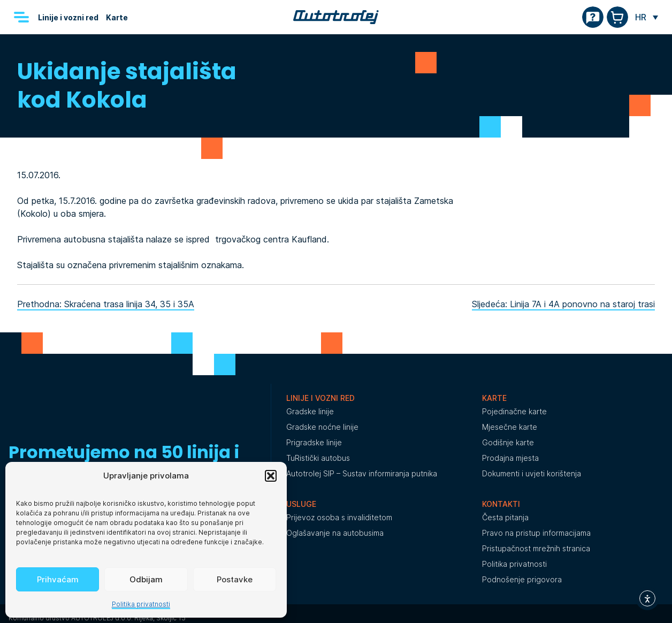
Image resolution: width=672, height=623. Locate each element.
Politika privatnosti (141, 604)
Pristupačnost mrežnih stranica (536, 548)
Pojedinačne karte (514, 411)
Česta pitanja (505, 517)
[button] (271, 476)
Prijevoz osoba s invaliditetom (339, 517)
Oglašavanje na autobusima (335, 533)
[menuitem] (647, 17)
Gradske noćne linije (322, 427)
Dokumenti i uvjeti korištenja (532, 473)
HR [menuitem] (641, 17)
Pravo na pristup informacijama (536, 533)
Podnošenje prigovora (522, 579)
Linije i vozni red (68, 17)
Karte (117, 17)
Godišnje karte (508, 442)
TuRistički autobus (318, 458)
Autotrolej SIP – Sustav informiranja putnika (362, 473)
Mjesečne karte (510, 427)
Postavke (235, 579)
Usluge (301, 504)
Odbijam (146, 579)
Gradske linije (310, 411)
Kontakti (501, 504)
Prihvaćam (58, 579)
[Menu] (21, 17)
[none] (647, 17)
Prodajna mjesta (510, 458)
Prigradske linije (314, 442)
